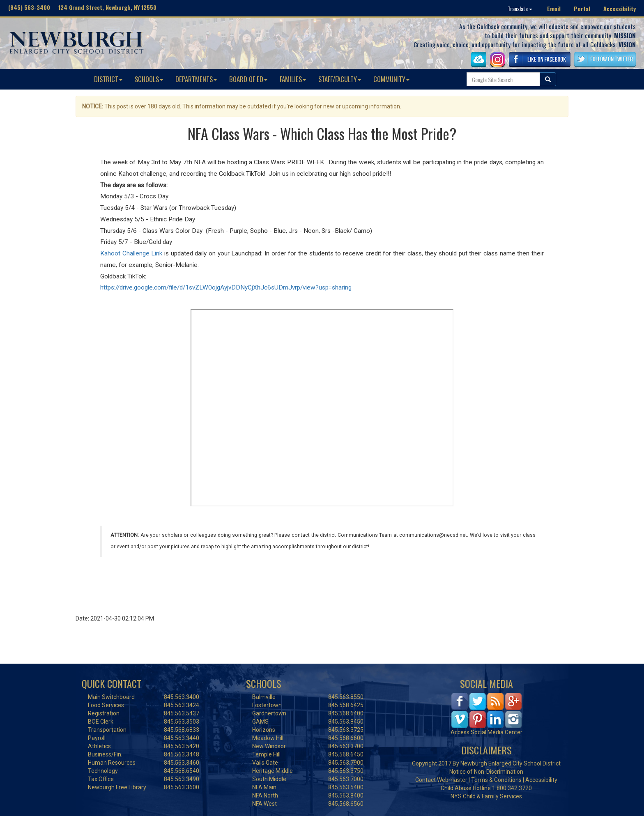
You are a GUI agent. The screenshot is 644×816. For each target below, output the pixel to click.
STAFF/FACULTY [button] (340, 79)
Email (554, 8)
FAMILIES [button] (293, 79)
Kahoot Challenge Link (131, 253)
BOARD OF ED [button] (248, 79)
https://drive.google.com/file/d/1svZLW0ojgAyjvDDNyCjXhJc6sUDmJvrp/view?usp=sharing (226, 287)
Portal (582, 8)
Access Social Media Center (486, 732)
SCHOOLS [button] (149, 79)
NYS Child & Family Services (486, 796)
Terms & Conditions (496, 780)
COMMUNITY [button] (391, 79)
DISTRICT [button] (108, 79)
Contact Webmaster (441, 780)
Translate (520, 8)
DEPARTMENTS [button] (196, 79)
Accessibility (620, 8)
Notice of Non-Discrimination (486, 772)
